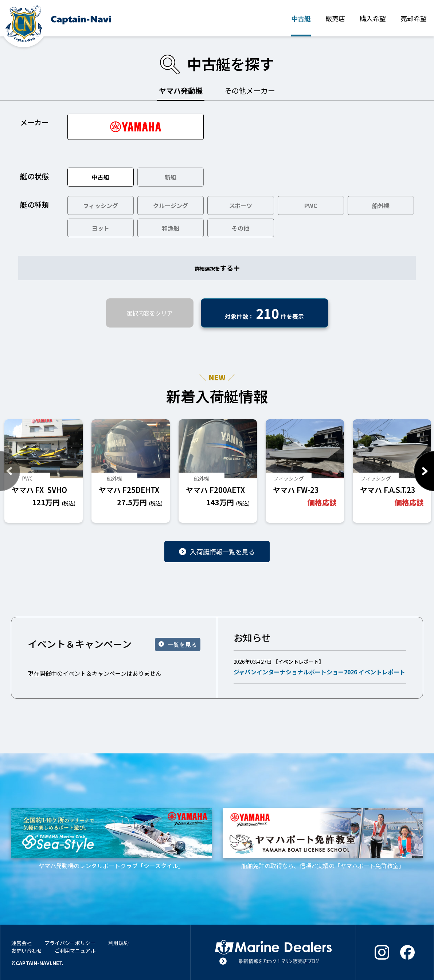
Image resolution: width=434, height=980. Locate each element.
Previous (10, 471)
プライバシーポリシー (70, 943)
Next (424, 471)
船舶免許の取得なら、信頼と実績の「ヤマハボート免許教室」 (323, 839)
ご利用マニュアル (75, 950)
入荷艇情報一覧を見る (223, 552)
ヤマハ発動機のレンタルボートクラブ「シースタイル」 (111, 839)
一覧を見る (182, 644)
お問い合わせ (27, 950)
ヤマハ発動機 (181, 91)
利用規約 (118, 943)
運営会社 (21, 943)
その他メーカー (250, 91)
